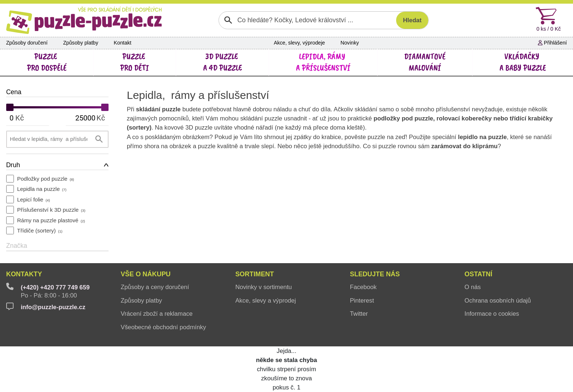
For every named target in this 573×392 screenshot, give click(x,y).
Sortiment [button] (255, 274)
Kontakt (122, 43)
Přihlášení (552, 43)
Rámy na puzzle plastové (51, 220)
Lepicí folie (34, 199)
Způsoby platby (81, 43)
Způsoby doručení (27, 43)
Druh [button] (13, 165)
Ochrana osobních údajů (498, 301)
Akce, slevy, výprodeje (299, 43)
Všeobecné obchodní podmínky (163, 327)
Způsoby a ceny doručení (155, 287)
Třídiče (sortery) (40, 230)
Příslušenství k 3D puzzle (51, 210)
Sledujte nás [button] (375, 274)
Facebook (363, 287)
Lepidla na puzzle (42, 189)
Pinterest (362, 301)
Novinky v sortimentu (264, 287)
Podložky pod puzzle (46, 179)
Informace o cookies (492, 314)
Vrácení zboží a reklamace (157, 314)
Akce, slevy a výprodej (266, 301)
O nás (473, 287)
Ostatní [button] (478, 274)
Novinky (350, 43)
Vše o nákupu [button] (146, 274)
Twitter (359, 314)
